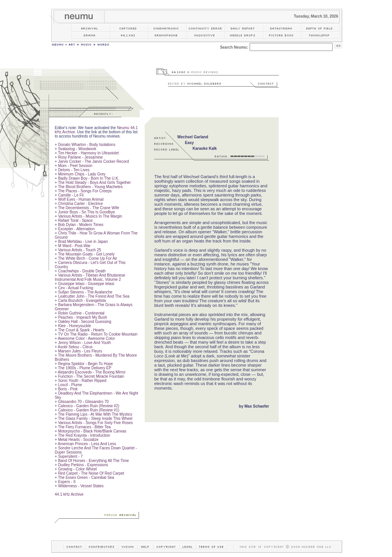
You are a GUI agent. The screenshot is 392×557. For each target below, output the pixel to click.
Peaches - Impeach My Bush (83, 317)
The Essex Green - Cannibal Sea (86, 478)
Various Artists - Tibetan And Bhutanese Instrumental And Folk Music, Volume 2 (90, 277)
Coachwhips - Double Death (82, 271)
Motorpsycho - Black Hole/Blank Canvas (92, 431)
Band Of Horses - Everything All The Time (94, 461)
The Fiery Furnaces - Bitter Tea (84, 427)
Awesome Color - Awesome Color (86, 338)
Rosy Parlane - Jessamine (81, 157)
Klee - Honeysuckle (75, 326)
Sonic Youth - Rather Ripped (82, 381)
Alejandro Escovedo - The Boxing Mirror (92, 372)
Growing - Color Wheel (78, 469)
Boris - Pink (68, 389)
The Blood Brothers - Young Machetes (90, 187)
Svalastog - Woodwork (77, 149)
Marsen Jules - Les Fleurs (80, 351)
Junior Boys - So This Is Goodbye (87, 212)
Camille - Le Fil (71, 195)
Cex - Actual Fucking (76, 288)
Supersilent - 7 (70, 456)
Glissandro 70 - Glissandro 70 (83, 402)
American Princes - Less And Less (87, 444)
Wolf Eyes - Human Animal (81, 199)
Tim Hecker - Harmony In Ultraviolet (88, 153)
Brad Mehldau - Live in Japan (83, 242)
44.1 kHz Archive (69, 494)
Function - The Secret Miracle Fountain (91, 376)
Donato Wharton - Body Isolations (87, 145)
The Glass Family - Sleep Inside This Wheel (95, 419)
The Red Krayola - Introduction (84, 435)
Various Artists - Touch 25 (80, 250)
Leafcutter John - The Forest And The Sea (94, 296)
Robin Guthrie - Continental (81, 313)
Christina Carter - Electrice (81, 204)
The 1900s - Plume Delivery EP (85, 368)
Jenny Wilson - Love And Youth (85, 343)
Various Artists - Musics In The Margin (90, 216)
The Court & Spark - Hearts (81, 330)
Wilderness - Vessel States (81, 486)
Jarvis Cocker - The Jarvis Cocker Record (94, 161)
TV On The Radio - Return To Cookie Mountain (98, 334)
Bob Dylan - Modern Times (81, 225)
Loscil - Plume (70, 385)
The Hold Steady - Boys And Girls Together (94, 183)
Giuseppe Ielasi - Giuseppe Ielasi (86, 284)
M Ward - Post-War (74, 246)
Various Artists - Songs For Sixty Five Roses (96, 423)
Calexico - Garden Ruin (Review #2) (89, 406)
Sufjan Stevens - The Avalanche (85, 292)
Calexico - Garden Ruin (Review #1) (89, 410)
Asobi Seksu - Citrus (75, 347)
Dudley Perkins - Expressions (83, 465)
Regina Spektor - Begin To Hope (86, 364)
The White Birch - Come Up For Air (87, 258)
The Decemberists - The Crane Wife (88, 208)
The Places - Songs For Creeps (85, 191)
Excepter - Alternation (77, 229)
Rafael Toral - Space (75, 220)
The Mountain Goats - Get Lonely (86, 254)
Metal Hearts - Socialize (78, 440)
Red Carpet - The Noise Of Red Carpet (91, 473)
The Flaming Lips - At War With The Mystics (95, 414)
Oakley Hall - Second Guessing (85, 322)
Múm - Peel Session (75, 166)
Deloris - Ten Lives (74, 170)
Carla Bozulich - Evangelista (82, 301)
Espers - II (67, 482)
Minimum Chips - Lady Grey (82, 174)
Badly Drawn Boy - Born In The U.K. (89, 178)
